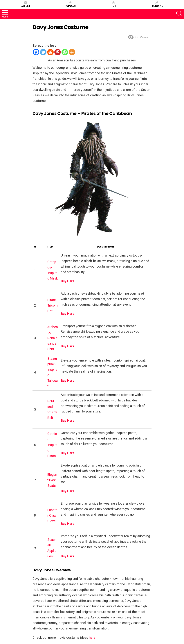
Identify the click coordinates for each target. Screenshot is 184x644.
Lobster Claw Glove (52, 515)
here (92, 637)
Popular (71, 4)
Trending (157, 4)
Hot (113, 4)
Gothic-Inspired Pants (52, 445)
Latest (26, 4)
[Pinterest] (58, 52)
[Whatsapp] (65, 52)
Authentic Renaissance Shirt (53, 338)
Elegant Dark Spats (52, 480)
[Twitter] (43, 52)
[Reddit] (50, 52)
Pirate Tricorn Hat (53, 305)
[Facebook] (36, 52)
